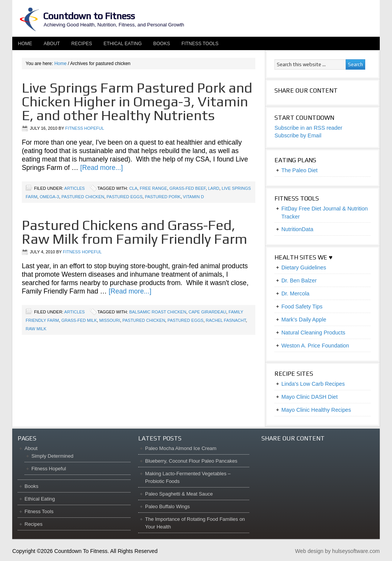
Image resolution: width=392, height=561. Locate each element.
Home (25, 44)
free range (154, 188)
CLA (133, 188)
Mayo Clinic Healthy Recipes (316, 410)
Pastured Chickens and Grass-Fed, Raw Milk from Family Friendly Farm (135, 232)
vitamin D (194, 197)
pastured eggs (124, 197)
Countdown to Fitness (89, 16)
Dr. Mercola (295, 294)
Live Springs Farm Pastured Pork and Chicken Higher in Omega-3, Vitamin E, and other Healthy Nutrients (137, 101)
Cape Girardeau (207, 312)
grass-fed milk (79, 320)
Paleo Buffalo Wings (167, 506)
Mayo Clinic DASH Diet (310, 397)
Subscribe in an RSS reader (308, 128)
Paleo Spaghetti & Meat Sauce (179, 494)
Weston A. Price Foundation (315, 346)
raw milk (36, 329)
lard (213, 188)
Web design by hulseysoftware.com (337, 551)
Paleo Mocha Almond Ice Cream (181, 448)
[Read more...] (102, 168)
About (49, 44)
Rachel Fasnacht (226, 320)
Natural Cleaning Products (313, 333)
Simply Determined (52, 456)
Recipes (82, 44)
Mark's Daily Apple (304, 320)
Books (162, 44)
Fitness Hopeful (84, 128)
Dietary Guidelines (304, 267)
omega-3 (50, 197)
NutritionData (297, 229)
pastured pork (163, 197)
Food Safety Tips (302, 307)
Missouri (109, 320)
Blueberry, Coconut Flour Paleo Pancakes (191, 461)
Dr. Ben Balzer (299, 280)
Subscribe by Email (298, 135)
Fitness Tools (200, 44)
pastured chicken (83, 197)
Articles (75, 188)
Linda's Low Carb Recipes (313, 384)
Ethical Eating (122, 44)
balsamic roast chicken (158, 312)
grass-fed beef (188, 188)
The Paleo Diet (300, 170)
